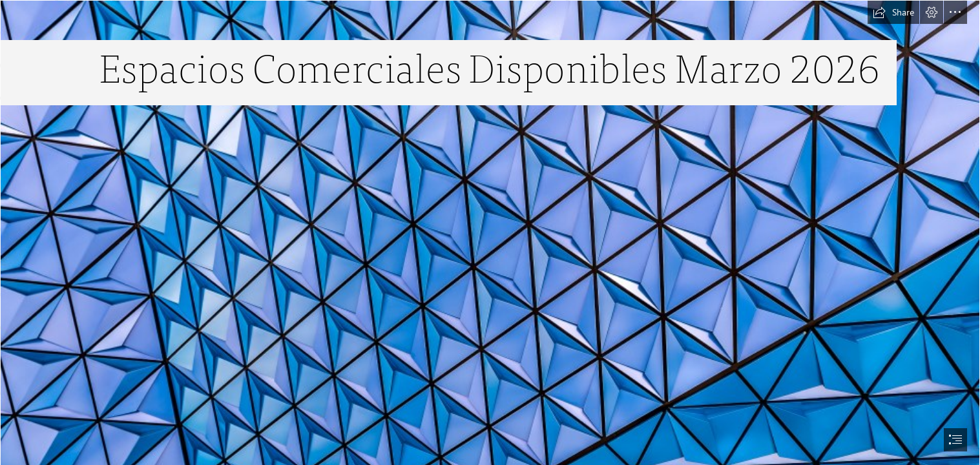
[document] (490, 232)
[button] (893, 12)
